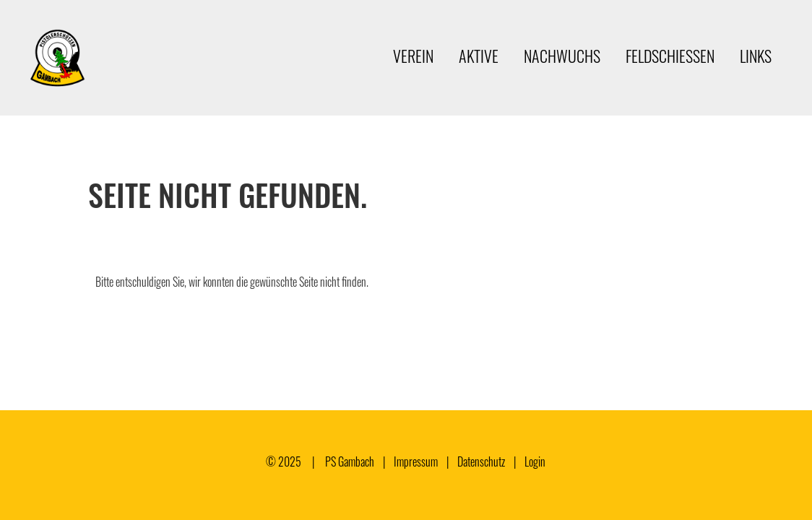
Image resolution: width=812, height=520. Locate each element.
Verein (413, 56)
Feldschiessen (670, 56)
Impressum (416, 461)
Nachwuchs (562, 56)
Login (535, 461)
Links (756, 56)
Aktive (479, 56)
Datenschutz (481, 461)
